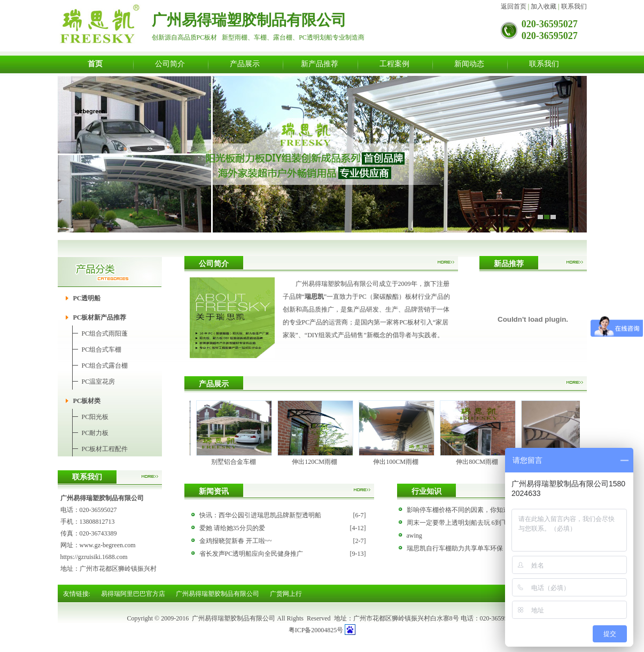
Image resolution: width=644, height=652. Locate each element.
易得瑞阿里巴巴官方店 (133, 594)
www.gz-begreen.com (108, 545)
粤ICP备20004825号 (316, 630)
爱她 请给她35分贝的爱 (232, 528)
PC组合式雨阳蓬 (105, 333)
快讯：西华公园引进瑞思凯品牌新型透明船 (260, 515)
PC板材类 (87, 401)
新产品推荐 (320, 64)
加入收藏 (544, 6)
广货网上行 (286, 594)
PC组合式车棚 (102, 350)
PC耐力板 (95, 433)
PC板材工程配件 (105, 449)
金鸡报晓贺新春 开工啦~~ (236, 541)
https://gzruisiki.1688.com (94, 557)
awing (414, 535)
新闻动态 (469, 64)
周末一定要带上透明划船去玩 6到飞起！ (464, 523)
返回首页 (514, 6)
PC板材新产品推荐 (100, 317)
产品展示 (245, 64)
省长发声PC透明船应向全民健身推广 (251, 554)
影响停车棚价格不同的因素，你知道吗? (463, 510)
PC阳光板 (95, 417)
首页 (95, 64)
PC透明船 (87, 298)
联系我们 (574, 6)
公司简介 (170, 64)
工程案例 (394, 64)
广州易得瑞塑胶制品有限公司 (218, 594)
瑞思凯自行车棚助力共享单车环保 (455, 548)
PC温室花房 (99, 382)
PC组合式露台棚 (105, 366)
